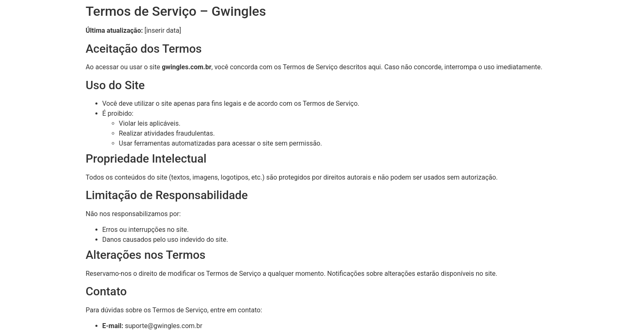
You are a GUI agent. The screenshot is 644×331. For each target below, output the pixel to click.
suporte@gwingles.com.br (164, 326)
